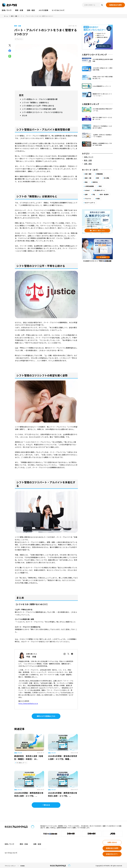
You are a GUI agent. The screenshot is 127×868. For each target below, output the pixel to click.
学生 (94, 194)
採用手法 (95, 182)
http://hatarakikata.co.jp (28, 702)
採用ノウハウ (89, 157)
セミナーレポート (90, 203)
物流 (100, 186)
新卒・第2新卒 (104, 194)
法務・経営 (88, 164)
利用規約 (22, 865)
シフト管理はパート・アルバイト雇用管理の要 (39, 99)
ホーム (6, 16)
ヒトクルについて (11, 852)
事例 (98, 178)
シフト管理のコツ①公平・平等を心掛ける (37, 105)
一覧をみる (46, 804)
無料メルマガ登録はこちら (46, 715)
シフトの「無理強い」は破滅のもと (35, 102)
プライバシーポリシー (10, 865)
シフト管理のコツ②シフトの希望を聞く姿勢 (38, 108)
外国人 (98, 199)
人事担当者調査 (89, 186)
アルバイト (19, 39)
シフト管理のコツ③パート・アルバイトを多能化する (41, 111)
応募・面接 (88, 174)
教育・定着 (14, 16)
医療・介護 (88, 178)
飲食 (86, 182)
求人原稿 (107, 178)
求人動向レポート (100, 190)
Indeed (87, 190)
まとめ (24, 115)
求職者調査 (100, 174)
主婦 (86, 194)
